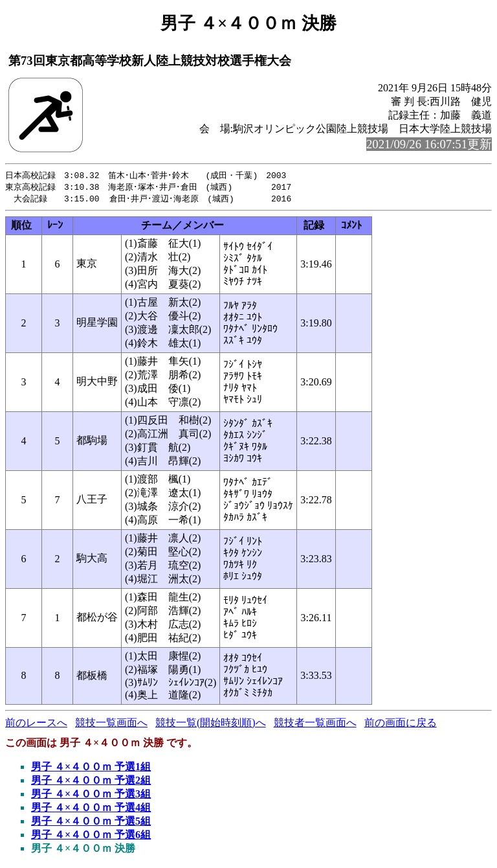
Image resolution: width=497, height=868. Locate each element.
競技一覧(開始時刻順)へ (211, 725)
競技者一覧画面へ (315, 725)
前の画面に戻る (401, 725)
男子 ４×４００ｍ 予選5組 (91, 823)
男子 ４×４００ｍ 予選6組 (91, 837)
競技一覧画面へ (111, 725)
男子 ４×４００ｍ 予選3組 (91, 796)
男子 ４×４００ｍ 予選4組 (91, 809)
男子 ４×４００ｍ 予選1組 (91, 769)
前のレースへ (36, 725)
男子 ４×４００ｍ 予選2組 (91, 782)
